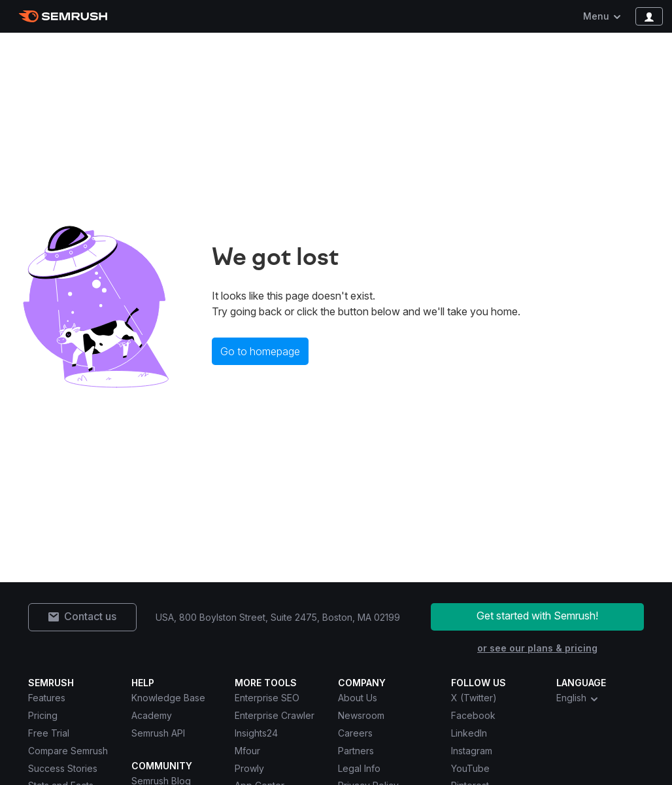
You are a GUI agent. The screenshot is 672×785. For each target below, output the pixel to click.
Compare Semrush (68, 751)
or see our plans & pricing (537, 648)
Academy (152, 715)
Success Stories (63, 768)
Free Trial (49, 733)
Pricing (43, 715)
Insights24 (256, 733)
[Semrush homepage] (63, 16)
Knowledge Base (168, 698)
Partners (356, 751)
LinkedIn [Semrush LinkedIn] (469, 733)
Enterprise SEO (267, 698)
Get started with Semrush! (537, 616)
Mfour (247, 751)
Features (47, 698)
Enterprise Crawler (275, 715)
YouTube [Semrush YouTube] (470, 768)
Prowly (249, 768)
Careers (355, 733)
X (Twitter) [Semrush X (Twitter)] (474, 698)
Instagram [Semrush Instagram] (472, 751)
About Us (358, 698)
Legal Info (359, 768)
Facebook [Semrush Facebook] (473, 715)
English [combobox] (578, 698)
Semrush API (158, 733)
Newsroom (361, 715)
